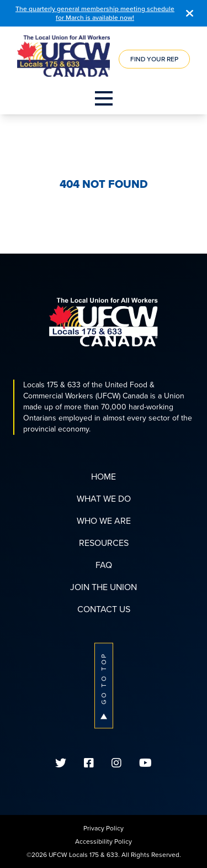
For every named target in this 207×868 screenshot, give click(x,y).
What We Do (104, 499)
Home (104, 477)
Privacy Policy (104, 828)
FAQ (104, 565)
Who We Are (104, 521)
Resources (104, 543)
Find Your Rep (154, 59)
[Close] (190, 13)
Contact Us (104, 609)
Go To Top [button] (104, 685)
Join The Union (104, 587)
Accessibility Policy (104, 841)
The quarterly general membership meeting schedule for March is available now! (95, 13)
